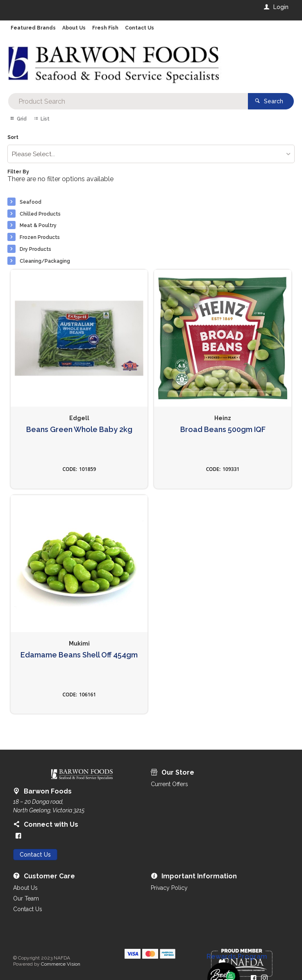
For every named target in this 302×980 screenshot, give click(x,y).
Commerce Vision (61, 964)
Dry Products (35, 249)
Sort (13, 138)
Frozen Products (40, 237)
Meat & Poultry (38, 225)
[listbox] (151, 154)
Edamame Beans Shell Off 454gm (79, 655)
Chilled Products (40, 214)
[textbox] (128, 101)
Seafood (31, 202)
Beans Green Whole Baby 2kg (79, 430)
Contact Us (35, 855)
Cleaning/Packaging (45, 261)
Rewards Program (237, 957)
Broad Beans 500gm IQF (223, 430)
